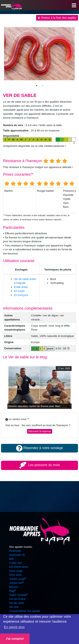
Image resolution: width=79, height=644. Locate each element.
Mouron (14, 587)
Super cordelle (18, 595)
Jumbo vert (17, 583)
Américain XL (17, 555)
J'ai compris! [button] (15, 639)
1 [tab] (37, 86)
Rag (12, 591)
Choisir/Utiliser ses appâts (25, 611)
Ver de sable (17, 603)
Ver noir (14, 607)
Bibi (11, 559)
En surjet (19, 291)
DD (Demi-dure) (19, 567)
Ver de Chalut (17, 599)
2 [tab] (43, 86)
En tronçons (21, 295)
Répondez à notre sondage (39, 448)
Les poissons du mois (39, 465)
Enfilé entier (21, 287)
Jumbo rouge (18, 579)
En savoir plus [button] (14, 627)
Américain (15, 551)
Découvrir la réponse (40, 431)
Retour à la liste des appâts (57, 18)
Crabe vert (15, 563)
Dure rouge (16, 571)
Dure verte (15, 575)
